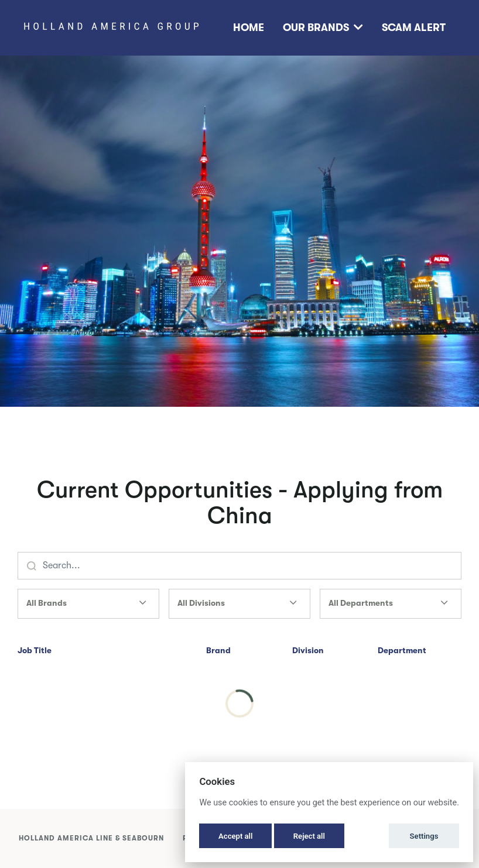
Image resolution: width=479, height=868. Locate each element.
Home (249, 28)
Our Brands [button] (323, 28)
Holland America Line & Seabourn (91, 838)
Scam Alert (414, 28)
